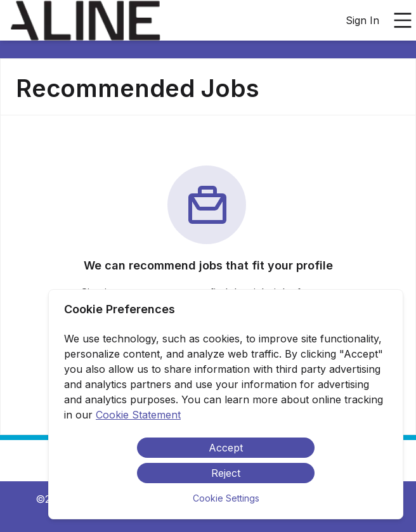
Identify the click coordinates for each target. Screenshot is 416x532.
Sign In (362, 20)
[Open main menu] (403, 20)
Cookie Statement (138, 415)
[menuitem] (85, 21)
